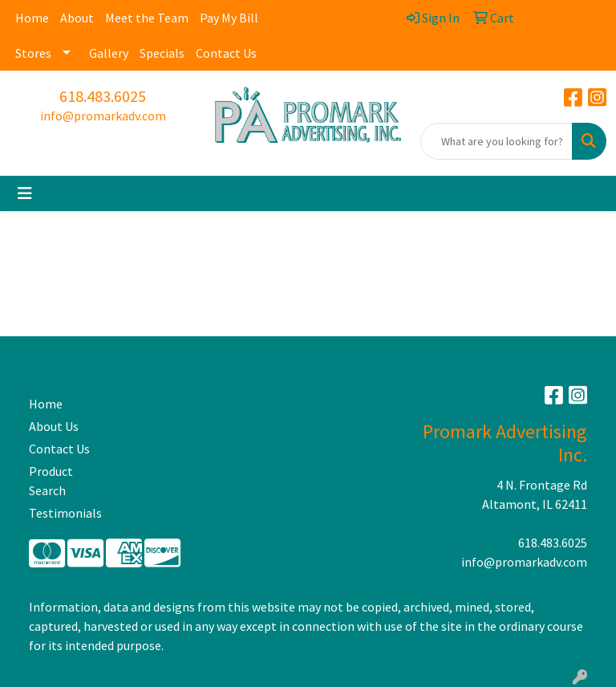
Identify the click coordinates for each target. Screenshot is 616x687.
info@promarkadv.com (103, 116)
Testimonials (65, 513)
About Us (54, 426)
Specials (162, 53)
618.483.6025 (103, 96)
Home (32, 18)
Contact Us (226, 53)
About (77, 18)
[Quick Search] (496, 141)
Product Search (51, 481)
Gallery (109, 53)
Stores (33, 53)
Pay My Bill (229, 18)
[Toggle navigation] (25, 193)
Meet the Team (147, 18)
